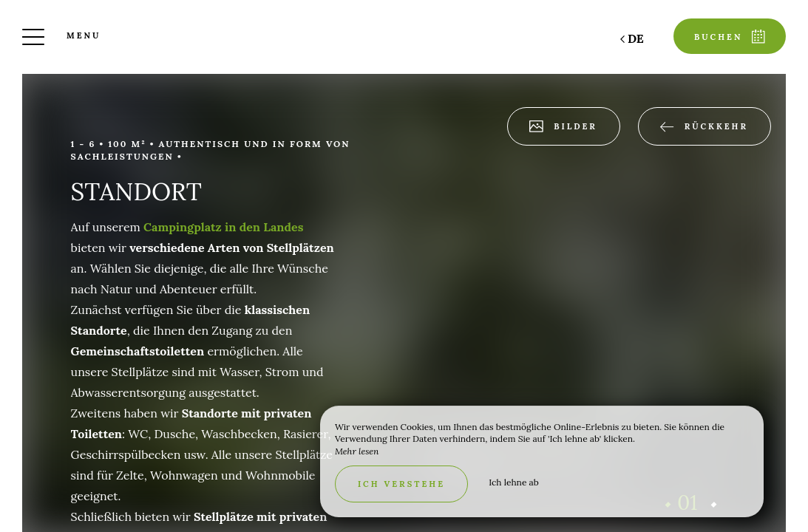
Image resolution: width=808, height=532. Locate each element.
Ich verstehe (401, 484)
